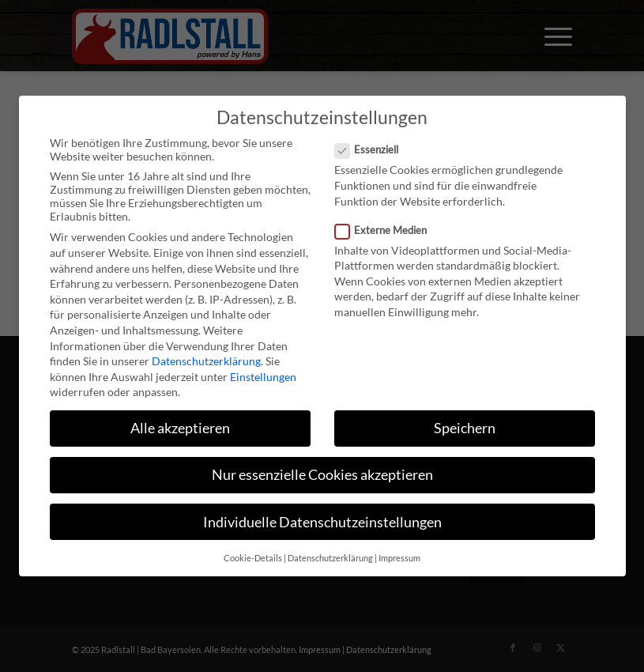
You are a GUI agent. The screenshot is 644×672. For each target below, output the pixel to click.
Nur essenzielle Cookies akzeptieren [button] (322, 475)
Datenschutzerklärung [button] (330, 558)
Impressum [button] (399, 558)
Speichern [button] (465, 428)
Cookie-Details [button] (253, 558)
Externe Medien (388, 230)
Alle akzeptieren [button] (180, 428)
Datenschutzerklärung (206, 361)
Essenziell (373, 149)
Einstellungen (263, 377)
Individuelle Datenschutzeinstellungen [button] (322, 522)
